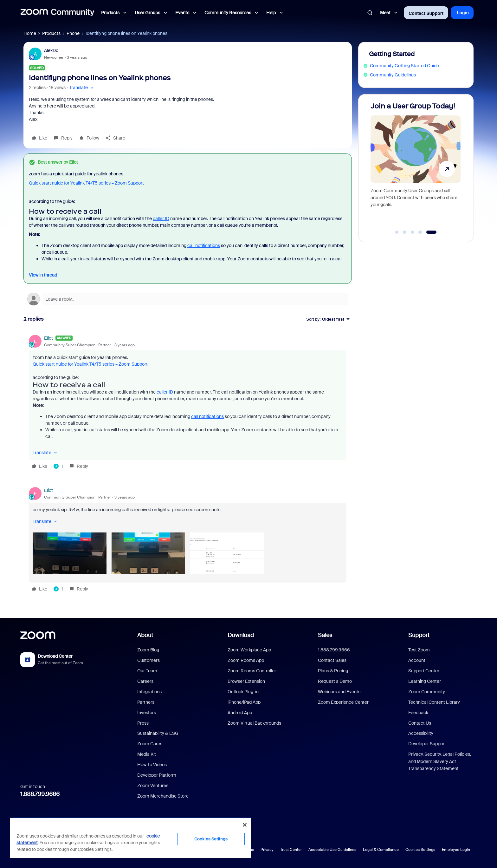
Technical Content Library (434, 702)
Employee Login (456, 850)
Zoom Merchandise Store (163, 796)
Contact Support (426, 13)
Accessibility (421, 733)
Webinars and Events (339, 692)
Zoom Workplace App (249, 650)
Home (30, 33)
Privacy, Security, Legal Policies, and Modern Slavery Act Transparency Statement (440, 761)
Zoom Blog (148, 650)
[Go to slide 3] (412, 232)
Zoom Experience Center (343, 702)
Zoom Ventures (153, 786)
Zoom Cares (150, 744)
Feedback (418, 713)
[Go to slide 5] (431, 232)
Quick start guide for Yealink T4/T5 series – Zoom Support (86, 183)
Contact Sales (332, 660)
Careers (145, 681)
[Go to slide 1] (397, 232)
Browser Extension (246, 681)
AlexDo (51, 50)
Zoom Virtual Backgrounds (254, 723)
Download (241, 635)
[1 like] (58, 466)
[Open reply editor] (188, 299)
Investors (147, 713)
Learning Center (425, 681)
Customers (148, 660)
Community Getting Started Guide (404, 66)
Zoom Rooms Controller (252, 671)
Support (419, 635)
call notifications (204, 245)
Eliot (48, 338)
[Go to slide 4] (420, 232)
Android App (240, 713)
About (145, 635)
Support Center (424, 671)
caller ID (161, 219)
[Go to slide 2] (405, 232)
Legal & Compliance (381, 850)
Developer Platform (157, 775)
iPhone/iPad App (244, 702)
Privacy (267, 850)
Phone (73, 33)
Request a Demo (335, 681)
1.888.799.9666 (40, 794)
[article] (188, 403)
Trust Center (291, 850)
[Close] (245, 825)
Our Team (147, 671)
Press (143, 723)
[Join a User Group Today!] (416, 165)
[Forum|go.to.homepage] (57, 13)
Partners (146, 702)
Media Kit (147, 754)
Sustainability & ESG (158, 733)
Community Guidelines (393, 75)
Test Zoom (419, 650)
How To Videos (152, 765)
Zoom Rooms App (246, 660)
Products (51, 33)
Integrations (149, 692)
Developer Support (427, 744)
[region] (131, 838)
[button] (82, 88)
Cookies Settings (420, 850)
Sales (325, 635)
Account (417, 660)
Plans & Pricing (333, 671)
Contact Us (420, 723)
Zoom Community (427, 692)
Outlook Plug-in (243, 692)
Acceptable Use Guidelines (332, 850)
